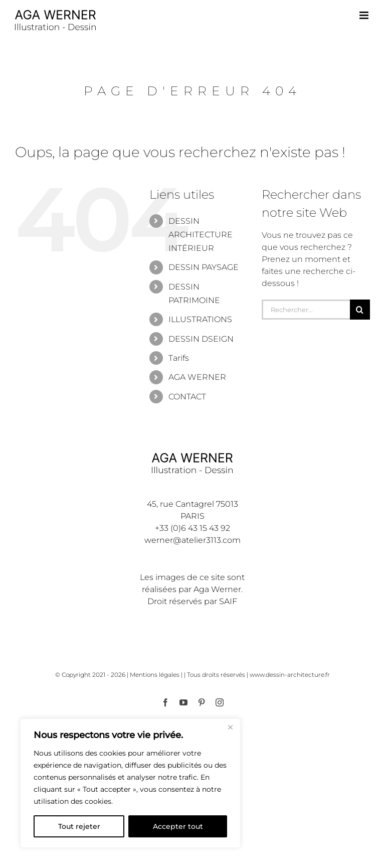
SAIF (228, 601)
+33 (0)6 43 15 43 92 (192, 528)
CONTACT (187, 397)
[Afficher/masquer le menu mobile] (365, 15)
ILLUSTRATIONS (200, 319)
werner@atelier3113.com (192, 540)
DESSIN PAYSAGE (204, 267)
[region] (130, 783)
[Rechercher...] (306, 310)
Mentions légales (155, 675)
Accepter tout (178, 826)
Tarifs (179, 358)
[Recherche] (360, 310)
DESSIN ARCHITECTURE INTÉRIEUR (201, 235)
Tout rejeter (79, 826)
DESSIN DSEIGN (201, 339)
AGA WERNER (197, 377)
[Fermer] (230, 727)
